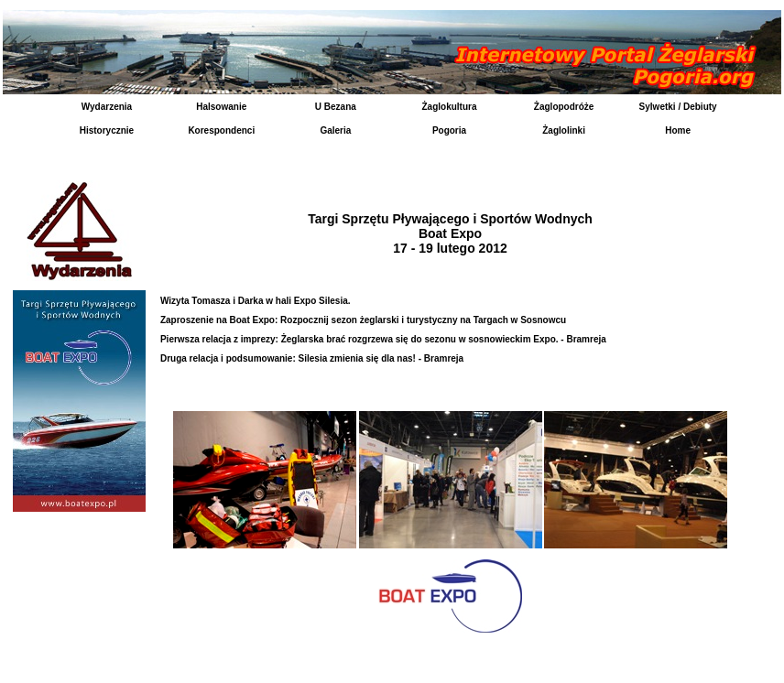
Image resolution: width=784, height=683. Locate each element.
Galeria (335, 130)
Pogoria (449, 130)
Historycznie (107, 130)
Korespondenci (221, 130)
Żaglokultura (449, 107)
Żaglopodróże (564, 107)
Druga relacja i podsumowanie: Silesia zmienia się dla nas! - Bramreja (312, 358)
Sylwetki (658, 107)
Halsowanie (221, 107)
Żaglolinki (564, 130)
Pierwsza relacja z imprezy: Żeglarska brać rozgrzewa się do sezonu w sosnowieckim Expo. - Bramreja (383, 339)
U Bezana (336, 107)
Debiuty (700, 107)
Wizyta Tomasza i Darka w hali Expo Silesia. (256, 301)
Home (678, 130)
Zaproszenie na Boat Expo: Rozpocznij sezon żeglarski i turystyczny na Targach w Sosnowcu (363, 320)
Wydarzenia (107, 107)
